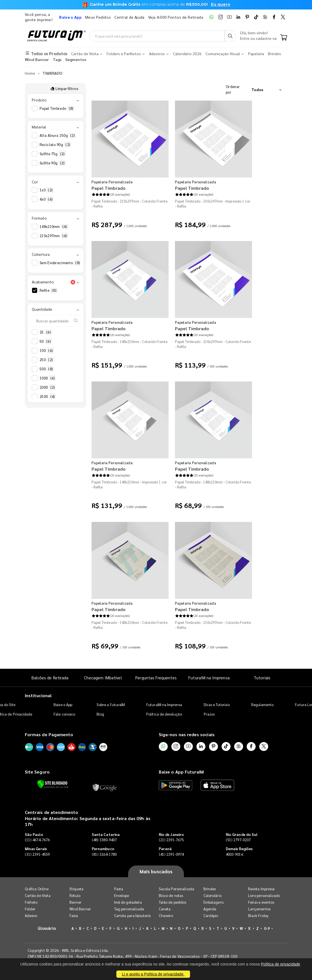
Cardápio (211, 915)
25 (46, 332)
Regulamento (262, 705)
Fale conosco (64, 714)
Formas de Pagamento (49, 734)
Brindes (210, 889)
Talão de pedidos (172, 902)
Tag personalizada (129, 909)
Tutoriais (262, 678)
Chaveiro (166, 915)
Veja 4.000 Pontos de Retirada (176, 17)
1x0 (47, 190)
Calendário (213, 895)
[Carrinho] (284, 38)
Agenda (210, 909)
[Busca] (230, 36)
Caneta (165, 909)
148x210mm (54, 227)
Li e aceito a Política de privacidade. (153, 974)
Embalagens (213, 902)
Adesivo (31, 915)
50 (46, 341)
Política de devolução (164, 714)
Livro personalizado (264, 895)
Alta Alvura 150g (58, 135)
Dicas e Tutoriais (217, 705)
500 (47, 369)
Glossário (47, 928)
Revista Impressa (261, 889)
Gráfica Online (37, 889)
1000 (48, 378)
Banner (75, 902)
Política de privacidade (281, 964)
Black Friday (258, 915)
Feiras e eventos (261, 902)
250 (47, 360)
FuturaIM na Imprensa (209, 678)
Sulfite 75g (53, 154)
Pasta (119, 889)
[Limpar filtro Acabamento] (73, 282)
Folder (30, 909)
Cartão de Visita (38, 895)
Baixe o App (63, 705)
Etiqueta (77, 889)
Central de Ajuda (129, 17)
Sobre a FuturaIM (111, 705)
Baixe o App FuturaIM (181, 772)
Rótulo (75, 895)
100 (47, 351)
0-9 (267, 928)
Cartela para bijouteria (133, 915)
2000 (48, 387)
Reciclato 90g (56, 145)
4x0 (47, 199)
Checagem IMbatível (103, 678)
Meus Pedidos (98, 17)
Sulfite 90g (53, 163)
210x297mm (54, 236)
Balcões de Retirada (50, 678)
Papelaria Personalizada (112, 182)
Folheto (31, 902)
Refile (49, 290)
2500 (48, 397)
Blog (100, 714)
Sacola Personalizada (177, 889)
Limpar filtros (64, 88)
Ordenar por (233, 89)
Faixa (74, 915)
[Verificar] (52, 784)
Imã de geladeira (128, 902)
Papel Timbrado (57, 108)
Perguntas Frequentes (156, 678)
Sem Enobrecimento (60, 263)
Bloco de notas (171, 895)
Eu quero (221, 4)
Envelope (122, 895)
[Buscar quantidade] (56, 321)
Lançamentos (259, 909)
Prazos (209, 714)
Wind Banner (80, 909)
